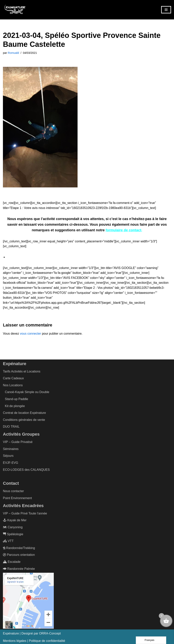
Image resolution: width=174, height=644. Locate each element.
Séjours (8, 456)
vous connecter (30, 334)
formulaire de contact (123, 230)
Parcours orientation (19, 555)
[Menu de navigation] (166, 10)
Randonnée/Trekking (19, 548)
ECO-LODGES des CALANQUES (26, 470)
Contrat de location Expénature (24, 413)
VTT (8, 541)
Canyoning (13, 527)
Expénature (11, 633)
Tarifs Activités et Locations (22, 371)
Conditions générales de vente (24, 420)
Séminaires (11, 449)
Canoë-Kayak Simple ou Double (27, 392)
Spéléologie (13, 534)
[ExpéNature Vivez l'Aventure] (15, 10)
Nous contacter (13, 491)
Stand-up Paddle (16, 399)
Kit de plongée (15, 406)
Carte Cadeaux (13, 378)
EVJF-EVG (11, 463)
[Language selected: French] (151, 640)
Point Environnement (17, 498)
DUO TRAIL (11, 427)
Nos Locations (13, 385)
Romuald (13, 53)
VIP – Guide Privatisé (18, 442)
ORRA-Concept (50, 633)
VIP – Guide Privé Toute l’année (25, 513)
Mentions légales (15, 641)
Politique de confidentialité (47, 641)
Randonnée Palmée (19, 569)
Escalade (12, 562)
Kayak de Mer (15, 520)
